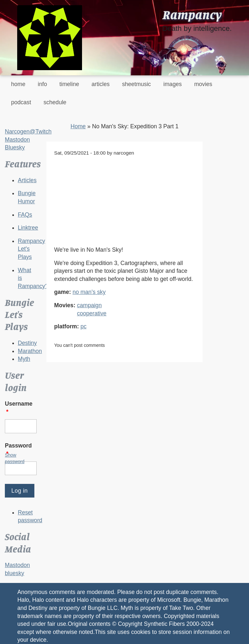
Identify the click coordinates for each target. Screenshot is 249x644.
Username (19, 408)
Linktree (28, 228)
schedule (55, 102)
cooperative (92, 313)
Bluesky (15, 147)
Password (18, 450)
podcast (21, 102)
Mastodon (17, 140)
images (173, 84)
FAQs (25, 215)
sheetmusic (136, 84)
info (42, 84)
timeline (69, 84)
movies (203, 84)
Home (78, 126)
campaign (89, 305)
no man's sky (89, 292)
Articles (27, 180)
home (18, 84)
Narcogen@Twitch (28, 132)
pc (83, 326)
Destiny (27, 343)
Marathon (30, 351)
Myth (24, 359)
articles (101, 84)
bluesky (15, 573)
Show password (15, 458)
